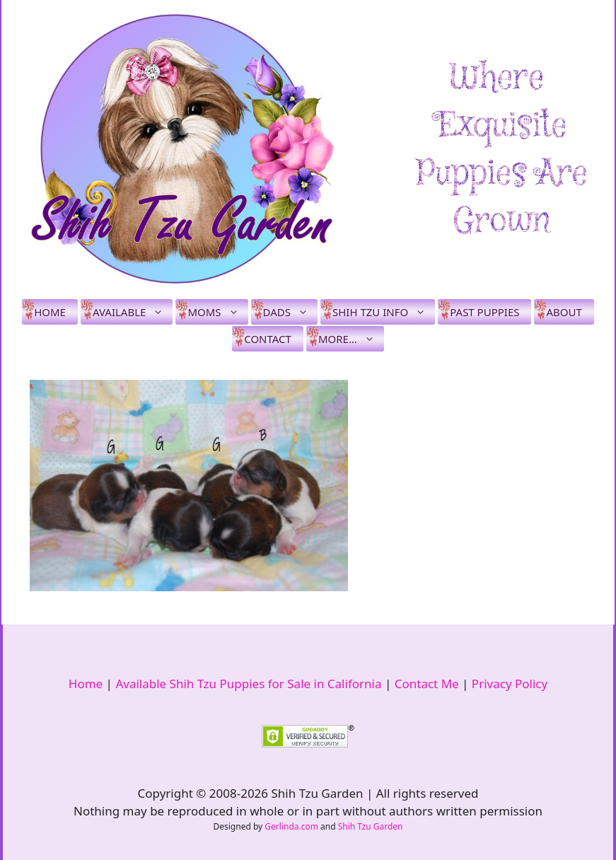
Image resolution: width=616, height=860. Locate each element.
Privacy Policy (510, 684)
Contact (268, 339)
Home (50, 312)
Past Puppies (484, 312)
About (564, 312)
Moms (217, 312)
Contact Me (427, 684)
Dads (290, 312)
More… (351, 339)
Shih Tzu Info (384, 312)
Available (133, 312)
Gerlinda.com (291, 826)
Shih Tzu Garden (371, 826)
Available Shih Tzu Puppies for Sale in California (248, 684)
